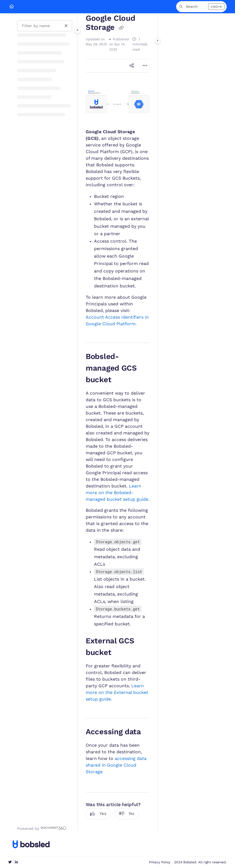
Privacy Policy (160, 862)
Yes (98, 814)
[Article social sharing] (132, 66)
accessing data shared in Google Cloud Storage (116, 765)
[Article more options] (145, 66)
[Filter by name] (45, 26)
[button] (201, 7)
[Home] (12, 7)
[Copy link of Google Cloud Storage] (121, 28)
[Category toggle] (77, 30)
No (127, 814)
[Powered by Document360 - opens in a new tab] (42, 828)
